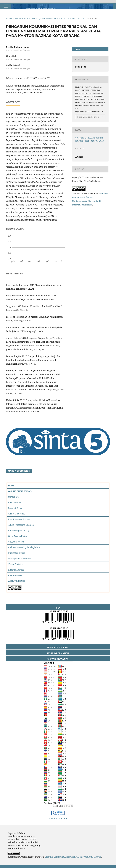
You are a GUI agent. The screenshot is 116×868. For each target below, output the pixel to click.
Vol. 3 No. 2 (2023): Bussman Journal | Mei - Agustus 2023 (57, 18)
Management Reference (19, 559)
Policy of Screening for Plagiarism (24, 547)
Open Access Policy (18, 536)
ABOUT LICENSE (17, 581)
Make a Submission (19, 471)
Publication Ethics (17, 553)
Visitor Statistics (16, 564)
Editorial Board (15, 502)
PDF (78, 49)
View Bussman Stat (58, 818)
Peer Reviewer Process (19, 519)
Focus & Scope (15, 508)
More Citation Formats (88, 117)
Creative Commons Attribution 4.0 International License (73, 857)
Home (9, 18)
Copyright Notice (16, 542)
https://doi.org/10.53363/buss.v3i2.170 (31, 78)
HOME (11, 486)
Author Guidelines (17, 514)
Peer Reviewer (15, 575)
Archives (20, 18)
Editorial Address (16, 570)
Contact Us (13, 497)
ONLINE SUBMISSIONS (20, 491)
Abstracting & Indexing (19, 531)
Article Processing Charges (21, 525)
